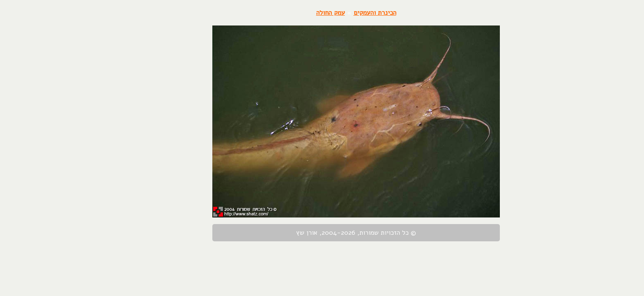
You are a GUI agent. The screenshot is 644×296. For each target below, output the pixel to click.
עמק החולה (297, 13)
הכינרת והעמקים (341, 13)
